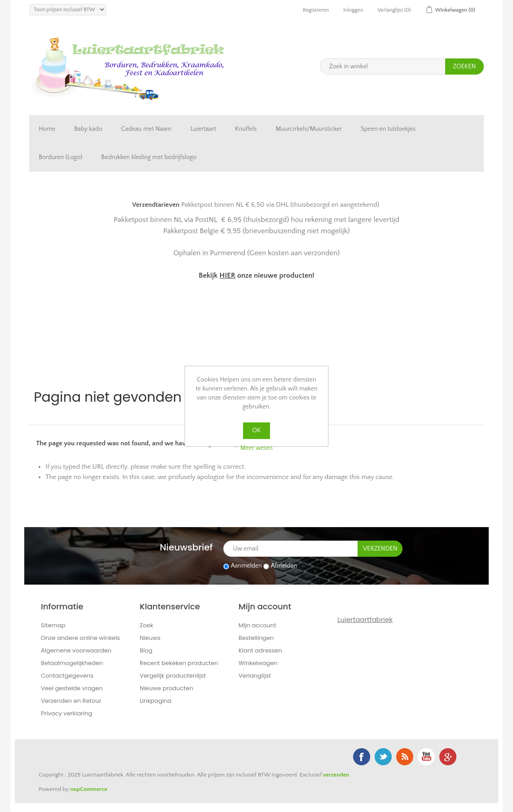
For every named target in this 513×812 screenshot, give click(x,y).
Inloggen (353, 10)
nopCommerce (89, 789)
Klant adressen (260, 650)
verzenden (336, 775)
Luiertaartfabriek (365, 619)
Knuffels (246, 129)
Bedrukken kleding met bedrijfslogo (149, 157)
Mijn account (257, 625)
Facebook (362, 757)
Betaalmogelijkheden (72, 663)
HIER (227, 275)
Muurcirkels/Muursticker (309, 129)
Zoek (146, 625)
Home (47, 129)
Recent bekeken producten (179, 663)
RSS (405, 757)
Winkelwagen (258, 663)
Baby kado (88, 129)
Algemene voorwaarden (76, 650)
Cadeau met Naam (146, 129)
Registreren (316, 10)
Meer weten (256, 448)
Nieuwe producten (166, 688)
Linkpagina (156, 701)
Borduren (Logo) (60, 157)
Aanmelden (246, 566)
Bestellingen (256, 638)
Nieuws (150, 638)
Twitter (383, 757)
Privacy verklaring (66, 713)
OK (257, 430)
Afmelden (284, 566)
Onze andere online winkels (80, 638)
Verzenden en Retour (71, 701)
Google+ (448, 757)
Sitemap (53, 625)
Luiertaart (203, 129)
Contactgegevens (67, 676)
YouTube (426, 757)
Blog (146, 650)
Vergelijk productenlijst (173, 676)
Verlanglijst (255, 676)
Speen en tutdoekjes (388, 129)
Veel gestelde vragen (72, 688)
